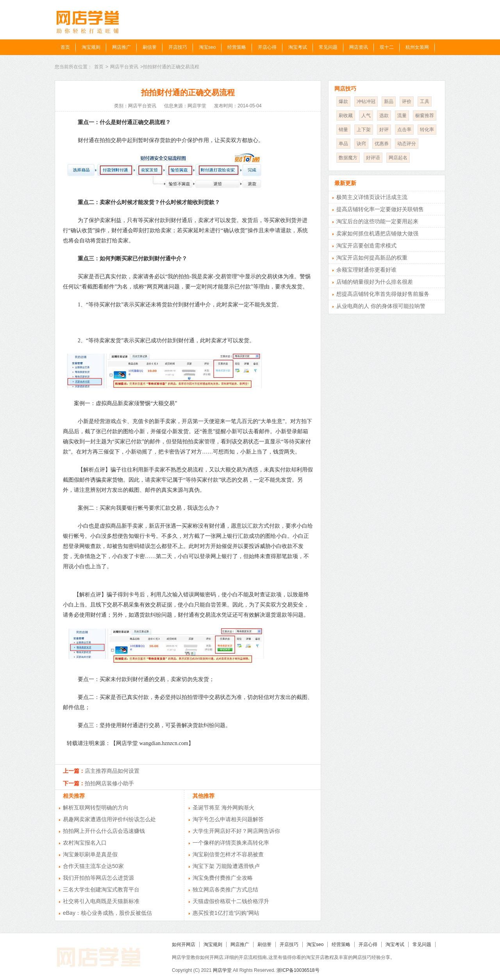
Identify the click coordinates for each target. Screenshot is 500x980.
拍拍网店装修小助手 (109, 783)
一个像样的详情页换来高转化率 (231, 843)
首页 (65, 47)
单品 (343, 144)
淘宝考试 (298, 47)
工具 (425, 101)
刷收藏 (346, 116)
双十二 (387, 47)
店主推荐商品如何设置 (112, 771)
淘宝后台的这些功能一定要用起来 (377, 221)
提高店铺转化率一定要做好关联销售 (380, 209)
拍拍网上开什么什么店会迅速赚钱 (104, 831)
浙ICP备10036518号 (298, 970)
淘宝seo (207, 47)
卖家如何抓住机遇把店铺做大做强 (377, 233)
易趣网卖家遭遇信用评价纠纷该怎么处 (109, 819)
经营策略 (237, 47)
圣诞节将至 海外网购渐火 (223, 807)
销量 (343, 130)
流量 (402, 116)
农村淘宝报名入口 (85, 843)
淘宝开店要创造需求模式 (366, 245)
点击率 (404, 130)
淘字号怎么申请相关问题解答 (228, 819)
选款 (384, 116)
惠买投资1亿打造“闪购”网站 (226, 913)
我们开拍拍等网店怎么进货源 (98, 878)
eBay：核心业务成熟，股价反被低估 (107, 913)
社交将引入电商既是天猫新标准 (101, 901)
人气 (366, 116)
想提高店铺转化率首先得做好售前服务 (383, 294)
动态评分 (407, 144)
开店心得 (267, 47)
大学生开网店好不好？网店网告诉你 (236, 831)
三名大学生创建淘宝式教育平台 (101, 889)
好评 (384, 130)
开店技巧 (178, 47)
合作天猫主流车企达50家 (93, 866)
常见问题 (328, 47)
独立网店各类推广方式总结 (225, 889)
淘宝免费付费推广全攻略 (223, 878)
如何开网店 (184, 944)
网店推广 (121, 47)
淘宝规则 (91, 47)
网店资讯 (359, 47)
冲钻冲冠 (366, 101)
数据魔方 (348, 158)
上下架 (364, 130)
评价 (407, 101)
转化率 (427, 130)
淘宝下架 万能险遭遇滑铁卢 (226, 866)
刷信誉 (150, 47)
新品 (389, 101)
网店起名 (398, 158)
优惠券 (382, 144)
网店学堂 (222, 970)
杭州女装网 (417, 47)
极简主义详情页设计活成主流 (372, 197)
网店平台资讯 (124, 67)
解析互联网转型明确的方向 (96, 807)
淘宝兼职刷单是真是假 (90, 854)
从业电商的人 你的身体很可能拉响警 (381, 306)
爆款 (343, 101)
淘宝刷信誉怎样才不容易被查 (228, 854)
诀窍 (361, 144)
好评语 (373, 158)
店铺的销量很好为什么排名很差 (375, 282)
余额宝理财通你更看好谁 (366, 270)
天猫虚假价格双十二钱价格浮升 (231, 901)
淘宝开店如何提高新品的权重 (372, 258)
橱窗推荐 (425, 116)
